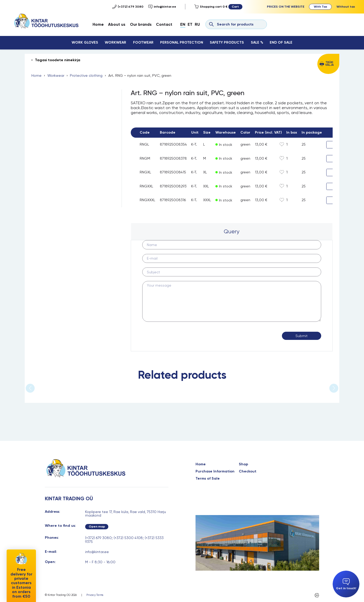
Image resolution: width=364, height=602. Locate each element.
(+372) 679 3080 (128, 7)
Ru (197, 24)
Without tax (346, 7)
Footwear (143, 42)
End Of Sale (281, 42)
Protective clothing (86, 75)
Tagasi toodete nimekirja (58, 60)
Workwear (115, 42)
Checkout (248, 471)
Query (232, 231)
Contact (164, 24)
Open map (97, 526)
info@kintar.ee (162, 7)
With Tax (320, 7)
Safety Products (227, 42)
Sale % (257, 42)
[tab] (232, 232)
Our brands (141, 24)
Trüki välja (329, 64)
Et (190, 24)
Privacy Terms (95, 595)
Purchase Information (215, 471)
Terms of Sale (208, 479)
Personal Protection (182, 42)
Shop (243, 464)
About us (117, 24)
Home (98, 24)
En (183, 24)
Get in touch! (346, 584)
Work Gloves (85, 42)
